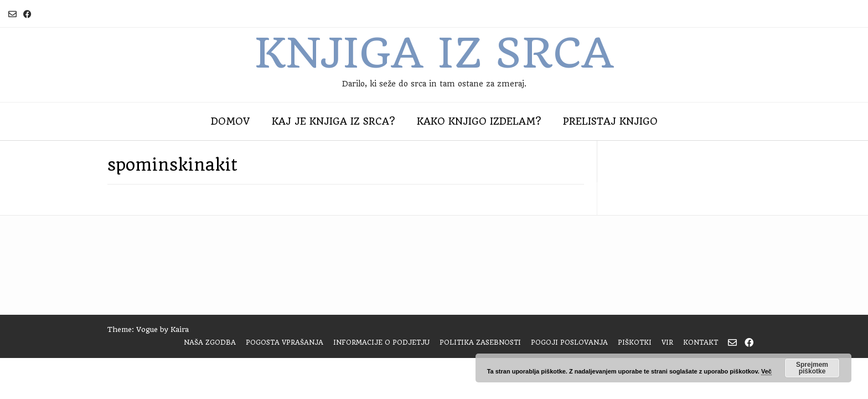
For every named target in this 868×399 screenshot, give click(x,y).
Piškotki (635, 342)
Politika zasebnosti (480, 342)
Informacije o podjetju (381, 342)
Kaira (180, 329)
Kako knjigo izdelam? (479, 121)
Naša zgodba (210, 342)
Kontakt (701, 342)
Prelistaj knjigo (610, 121)
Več (766, 371)
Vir (667, 342)
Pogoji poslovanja (569, 342)
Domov (230, 121)
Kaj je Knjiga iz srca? (333, 121)
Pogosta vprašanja (285, 342)
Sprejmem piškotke (812, 368)
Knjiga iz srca (434, 53)
